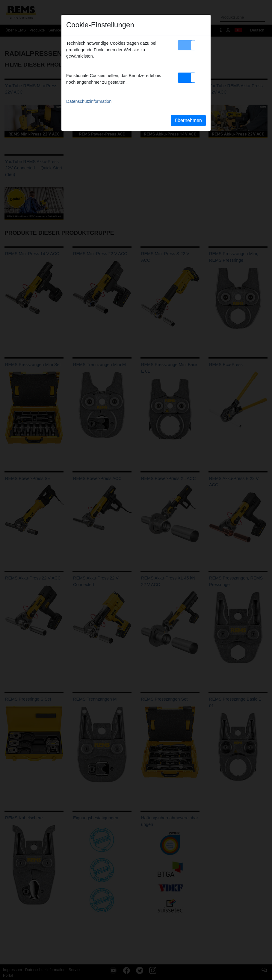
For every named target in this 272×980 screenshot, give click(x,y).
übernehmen (188, 120)
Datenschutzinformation (89, 101)
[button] (186, 45)
